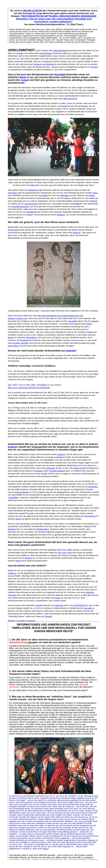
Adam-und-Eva (80, 468)
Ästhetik (48, 616)
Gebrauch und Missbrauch (45, 64)
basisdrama (32, 621)
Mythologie (50, 468)
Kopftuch (61, 454)
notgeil (25, 80)
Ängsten (20, 53)
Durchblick (43, 195)
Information (13, 193)
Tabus (95, 193)
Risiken (92, 195)
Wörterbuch (12, 621)
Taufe (89, 324)
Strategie (93, 201)
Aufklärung (32, 190)
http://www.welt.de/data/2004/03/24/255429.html (29, 388)
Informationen (90, 516)
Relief (10, 338)
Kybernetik (59, 605)
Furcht (76, 201)
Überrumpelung (70, 99)
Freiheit (90, 332)
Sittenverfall (13, 230)
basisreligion (22, 621)
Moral (23, 77)
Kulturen (13, 447)
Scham (85, 106)
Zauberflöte (13, 498)
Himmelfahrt (31, 338)
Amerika (70, 351)
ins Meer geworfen (21, 343)
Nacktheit (24, 340)
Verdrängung (32, 212)
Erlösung (29, 558)
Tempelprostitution (57, 471)
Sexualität (60, 75)
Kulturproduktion (22, 492)
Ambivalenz (65, 195)
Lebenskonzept (30, 204)
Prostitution (38, 471)
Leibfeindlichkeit (60, 51)
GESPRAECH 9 (81, 605)
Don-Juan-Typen (65, 553)
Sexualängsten (46, 53)
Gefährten (61, 215)
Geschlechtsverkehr (21, 207)
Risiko (57, 598)
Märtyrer (76, 233)
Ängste (64, 106)
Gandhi (39, 605)
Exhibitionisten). (43, 529)
